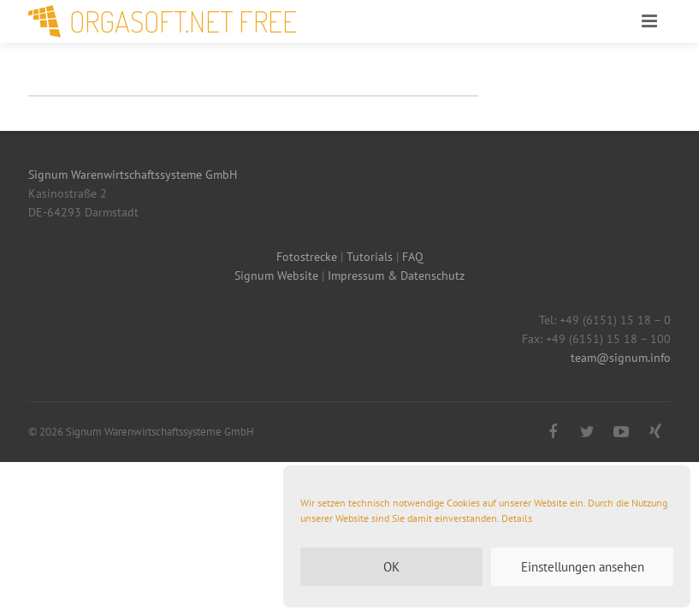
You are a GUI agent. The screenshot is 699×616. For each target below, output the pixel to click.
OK (391, 567)
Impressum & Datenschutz (396, 275)
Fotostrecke (307, 257)
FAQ (413, 257)
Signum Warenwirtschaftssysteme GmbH (133, 175)
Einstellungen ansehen (583, 567)
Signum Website (276, 275)
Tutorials (370, 257)
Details (517, 518)
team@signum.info (621, 358)
